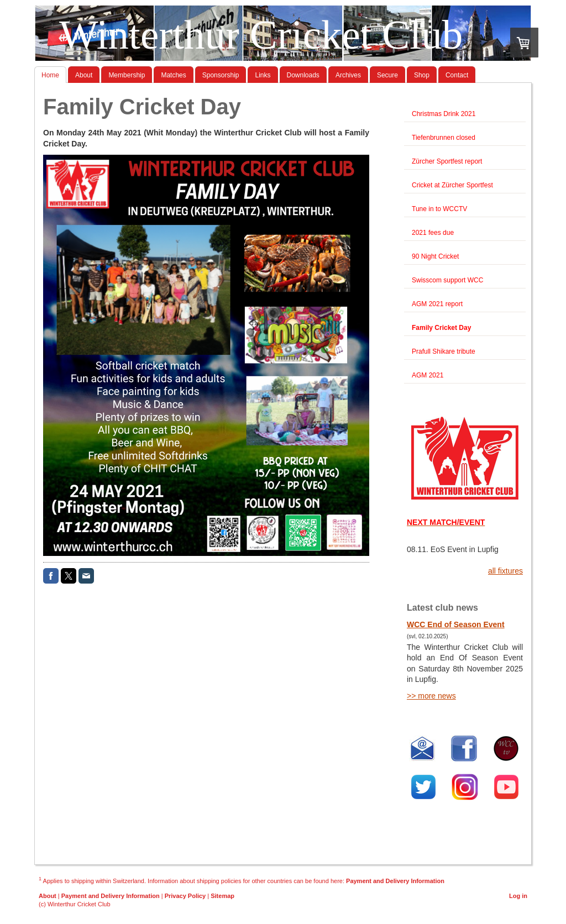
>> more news (431, 696)
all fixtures (505, 571)
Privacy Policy (185, 896)
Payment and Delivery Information (395, 880)
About (48, 896)
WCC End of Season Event (456, 624)
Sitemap (222, 896)
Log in (518, 896)
